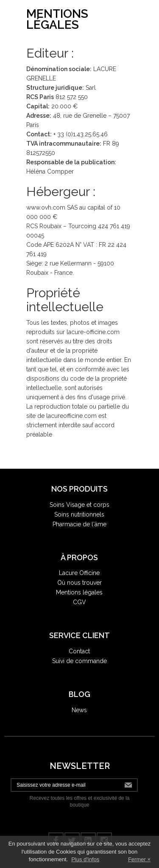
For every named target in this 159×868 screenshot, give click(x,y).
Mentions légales (79, 592)
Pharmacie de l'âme (79, 524)
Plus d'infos (85, 859)
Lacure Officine (79, 573)
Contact (79, 651)
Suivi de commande (79, 661)
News (79, 710)
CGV (79, 602)
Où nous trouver (79, 583)
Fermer (137, 859)
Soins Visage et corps (79, 505)
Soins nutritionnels (79, 514)
